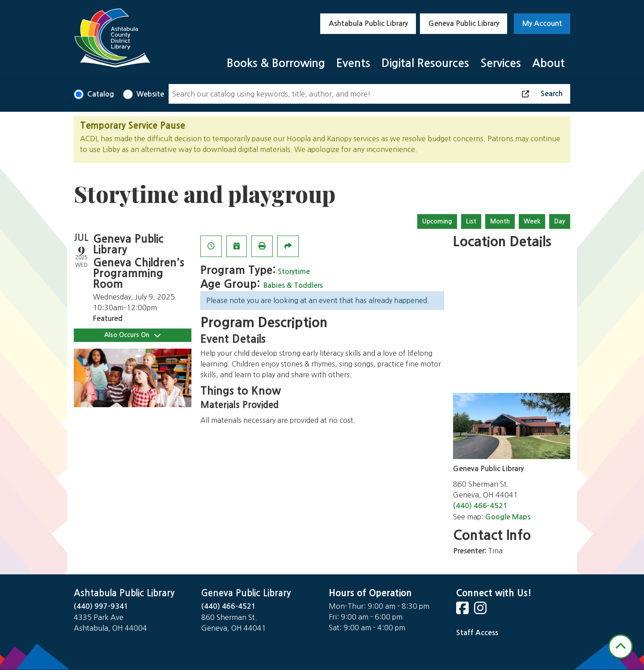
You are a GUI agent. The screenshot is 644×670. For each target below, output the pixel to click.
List (471, 221)
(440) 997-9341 (101, 606)
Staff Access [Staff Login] (477, 633)
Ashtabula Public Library (368, 23)
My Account (542, 23)
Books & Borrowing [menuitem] (276, 63)
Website (150, 94)
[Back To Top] (621, 647)
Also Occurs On (132, 335)
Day (560, 221)
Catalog (101, 94)
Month (500, 221)
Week (532, 221)
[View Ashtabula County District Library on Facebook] (463, 611)
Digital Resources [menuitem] (425, 63)
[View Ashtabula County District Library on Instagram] (481, 611)
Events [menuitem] (353, 63)
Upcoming (437, 221)
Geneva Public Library (464, 23)
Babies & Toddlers (293, 285)
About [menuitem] (549, 63)
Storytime (294, 272)
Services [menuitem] (501, 63)
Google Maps (508, 517)
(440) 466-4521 (480, 506)
